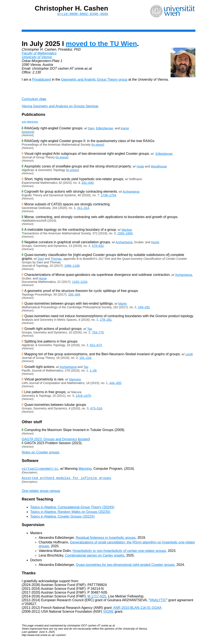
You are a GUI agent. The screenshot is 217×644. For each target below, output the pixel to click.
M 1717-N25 (97, 599)
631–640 (88, 184)
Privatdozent (41, 80)
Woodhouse (159, 167)
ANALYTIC (158, 602)
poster (84, 440)
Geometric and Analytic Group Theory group (94, 80)
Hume (155, 243)
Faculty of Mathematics (39, 54)
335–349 (74, 295)
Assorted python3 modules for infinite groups (66, 480)
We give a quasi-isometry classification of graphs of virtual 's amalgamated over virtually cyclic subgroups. (108, 413)
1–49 (93, 371)
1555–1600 (125, 234)
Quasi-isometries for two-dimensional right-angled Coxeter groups (125, 567)
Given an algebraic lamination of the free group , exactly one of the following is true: (108, 400)
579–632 (98, 247)
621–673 (96, 346)
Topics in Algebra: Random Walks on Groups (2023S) (70, 514)
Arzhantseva (131, 192)
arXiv (24, 123)
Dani (91, 129)
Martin (122, 304)
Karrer (125, 129)
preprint (28, 133)
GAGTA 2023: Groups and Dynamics (49, 440)
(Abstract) (28, 136)
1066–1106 (72, 267)
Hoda (140, 167)
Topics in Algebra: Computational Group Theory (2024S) (72, 509)
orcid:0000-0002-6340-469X (83, 15)
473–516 (96, 409)
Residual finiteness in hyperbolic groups (106, 540)
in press (98, 145)
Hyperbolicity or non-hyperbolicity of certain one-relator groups (119, 553)
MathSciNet (33, 123)
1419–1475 (83, 397)
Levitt (189, 355)
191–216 (85, 359)
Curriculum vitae (34, 100)
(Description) (29, 474)
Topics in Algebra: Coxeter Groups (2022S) (62, 519)
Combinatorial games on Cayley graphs (95, 558)
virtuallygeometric (40, 470)
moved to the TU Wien (102, 44)
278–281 (106, 321)
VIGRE (108, 614)
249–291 (144, 308)
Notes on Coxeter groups (40, 453)
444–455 (115, 384)
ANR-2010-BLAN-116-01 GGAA (138, 610)
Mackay (127, 231)
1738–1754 (108, 196)
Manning (75, 380)
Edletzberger (105, 129)
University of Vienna (37, 58)
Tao (90, 330)
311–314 (83, 209)
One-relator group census (41, 493)
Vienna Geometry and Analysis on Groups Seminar (60, 107)
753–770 (98, 333)
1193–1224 (80, 283)
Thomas (56, 260)
